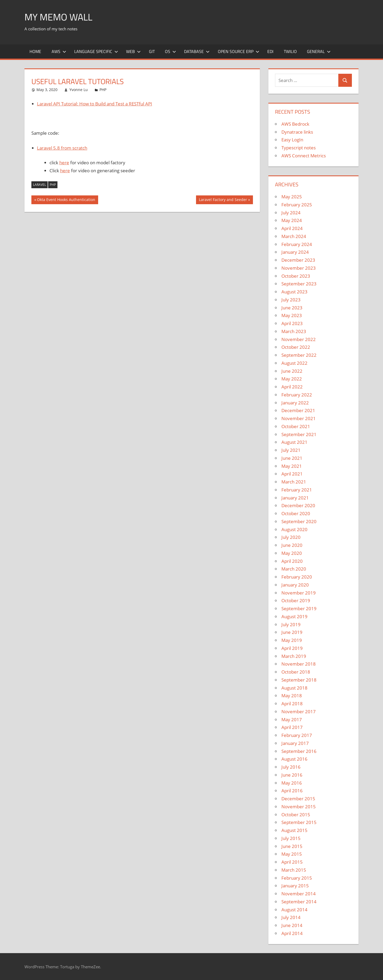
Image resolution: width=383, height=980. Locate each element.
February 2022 (297, 395)
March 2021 (294, 482)
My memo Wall (58, 17)
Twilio (290, 51)
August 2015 (294, 830)
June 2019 (292, 632)
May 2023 (292, 315)
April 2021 (292, 474)
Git (152, 51)
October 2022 (296, 347)
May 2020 (292, 553)
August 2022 (294, 363)
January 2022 (295, 403)
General (319, 51)
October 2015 (296, 815)
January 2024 (295, 252)
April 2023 (292, 323)
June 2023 (292, 308)
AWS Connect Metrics (304, 156)
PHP (103, 90)
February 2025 (297, 205)
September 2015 (299, 822)
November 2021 (299, 418)
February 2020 (297, 577)
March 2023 (294, 331)
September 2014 (299, 902)
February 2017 (297, 735)
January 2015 (295, 886)
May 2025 (292, 197)
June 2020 (292, 545)
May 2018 (292, 696)
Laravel (39, 185)
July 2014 (291, 917)
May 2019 (292, 640)
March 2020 (294, 569)
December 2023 (298, 260)
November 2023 (299, 268)
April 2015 (292, 862)
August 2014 (294, 910)
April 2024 (292, 228)
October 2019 (296, 600)
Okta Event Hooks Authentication (66, 200)
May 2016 (292, 783)
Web (133, 51)
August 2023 (294, 292)
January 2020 (295, 585)
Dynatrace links (297, 132)
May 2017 (292, 719)
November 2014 (299, 894)
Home (35, 51)
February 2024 (297, 244)
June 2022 (292, 371)
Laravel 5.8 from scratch (62, 148)
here (64, 163)
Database (197, 51)
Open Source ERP (239, 51)
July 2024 (291, 213)
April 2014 (292, 933)
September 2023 (299, 284)
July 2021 (291, 450)
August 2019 (294, 616)
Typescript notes (299, 148)
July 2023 (291, 300)
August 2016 (294, 759)
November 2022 (299, 339)
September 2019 (299, 608)
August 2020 (294, 529)
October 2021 (296, 426)
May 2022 (292, 379)
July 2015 (291, 838)
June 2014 (292, 925)
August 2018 (294, 688)
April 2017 (292, 727)
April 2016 (292, 791)
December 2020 (298, 505)
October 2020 (296, 513)
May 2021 (292, 466)
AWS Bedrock (295, 124)
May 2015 (292, 854)
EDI (270, 51)
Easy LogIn (292, 140)
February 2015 (297, 878)
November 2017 (299, 712)
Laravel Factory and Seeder (223, 200)
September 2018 (299, 680)
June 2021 (292, 458)
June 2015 (292, 846)
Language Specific (96, 51)
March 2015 (294, 870)
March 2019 (294, 656)
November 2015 (299, 807)
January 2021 (295, 498)
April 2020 (292, 561)
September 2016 (299, 751)
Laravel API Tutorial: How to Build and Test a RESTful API (95, 104)
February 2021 (297, 490)
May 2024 (292, 220)
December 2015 (298, 799)
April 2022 (292, 387)
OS (170, 51)
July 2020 (291, 537)
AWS (59, 51)
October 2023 (296, 276)
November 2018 (299, 664)
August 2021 (294, 442)
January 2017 (295, 743)
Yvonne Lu (79, 90)
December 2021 (298, 410)
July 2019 (291, 624)
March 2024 (294, 236)
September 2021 (299, 434)
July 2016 (291, 767)
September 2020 (299, 521)
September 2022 (299, 355)
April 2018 (292, 704)
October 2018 (296, 672)
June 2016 (292, 775)
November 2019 (299, 593)
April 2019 (292, 648)
